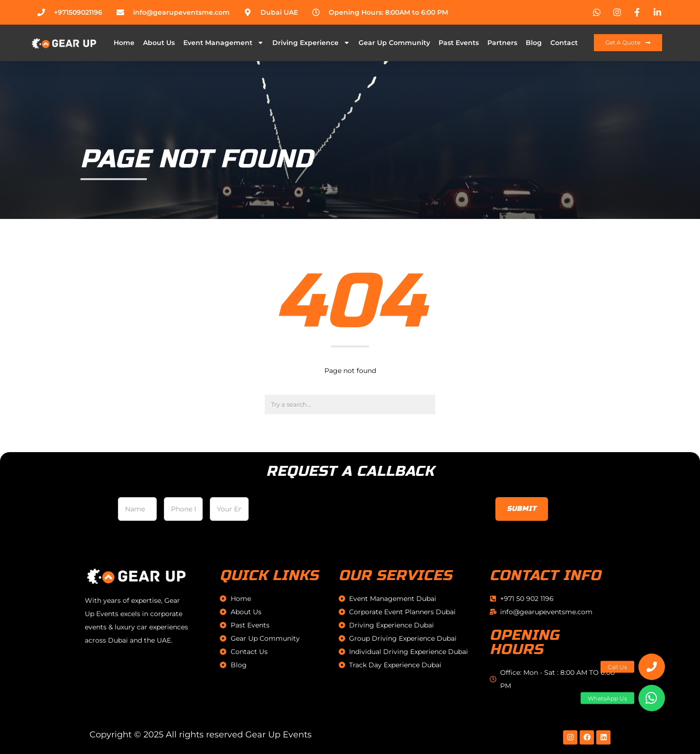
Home (124, 43)
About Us (159, 43)
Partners (502, 43)
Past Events (459, 43)
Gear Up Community (394, 43)
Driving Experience (311, 43)
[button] (652, 698)
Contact (564, 43)
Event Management (224, 43)
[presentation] (328, 512)
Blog (534, 43)
